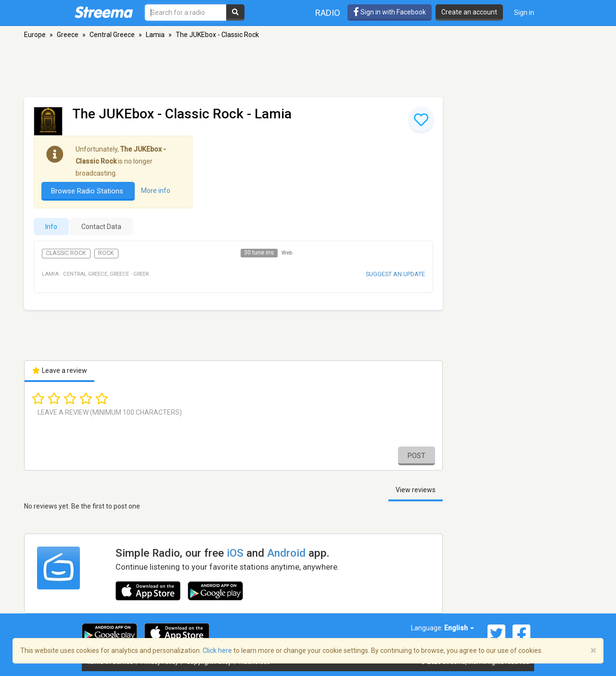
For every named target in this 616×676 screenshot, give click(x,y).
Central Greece (112, 35)
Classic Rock (66, 253)
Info (51, 227)
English (459, 628)
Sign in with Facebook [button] (390, 12)
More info (156, 191)
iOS (235, 553)
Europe (35, 35)
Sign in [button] (524, 13)
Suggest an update (395, 274)
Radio (328, 13)
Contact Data (101, 227)
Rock (106, 253)
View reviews (416, 490)
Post (417, 456)
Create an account (469, 12)
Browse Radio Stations (88, 191)
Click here (217, 650)
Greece (68, 35)
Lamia (155, 35)
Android (286, 553)
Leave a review (59, 370)
